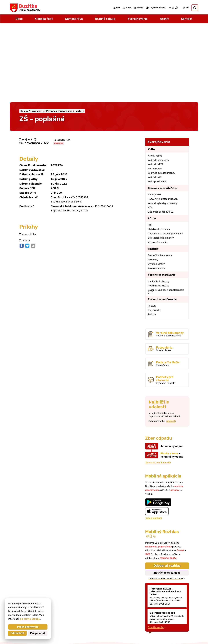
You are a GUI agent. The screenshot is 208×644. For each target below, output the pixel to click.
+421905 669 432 (180, 617)
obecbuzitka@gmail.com (184, 620)
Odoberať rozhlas (167, 491)
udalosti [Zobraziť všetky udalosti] (171, 346)
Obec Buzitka (150, 636)
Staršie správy (156, 553)
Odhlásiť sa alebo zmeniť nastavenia (167, 504)
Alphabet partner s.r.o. (108, 636)
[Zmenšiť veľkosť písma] (170, 8)
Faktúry (59, 69)
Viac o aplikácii (154, 443)
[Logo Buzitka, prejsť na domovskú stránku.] (25, 8)
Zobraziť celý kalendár (158, 388)
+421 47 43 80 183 (181, 614)
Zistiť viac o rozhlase (167, 498)
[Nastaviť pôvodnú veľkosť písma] (173, 8)
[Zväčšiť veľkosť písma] (177, 8)
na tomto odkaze (21, 619)
